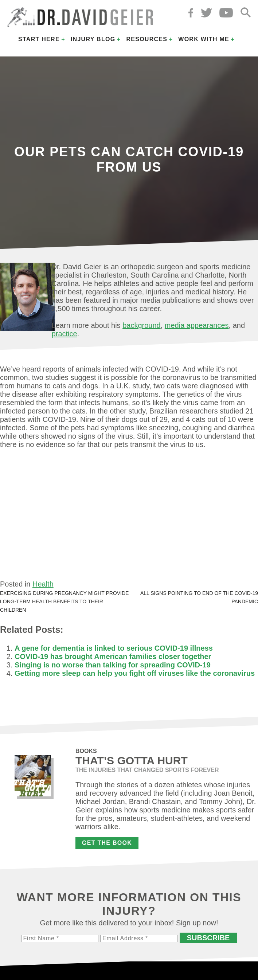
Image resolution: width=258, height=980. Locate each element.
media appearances (197, 325)
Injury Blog (93, 39)
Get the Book (107, 843)
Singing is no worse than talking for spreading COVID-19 (113, 665)
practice (64, 334)
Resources (147, 39)
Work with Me (204, 39)
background (142, 325)
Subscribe (208, 938)
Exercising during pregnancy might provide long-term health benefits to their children (64, 601)
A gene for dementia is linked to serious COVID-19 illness (114, 648)
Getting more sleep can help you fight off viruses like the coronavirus (135, 673)
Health (43, 584)
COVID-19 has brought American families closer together (113, 656)
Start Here (39, 39)
